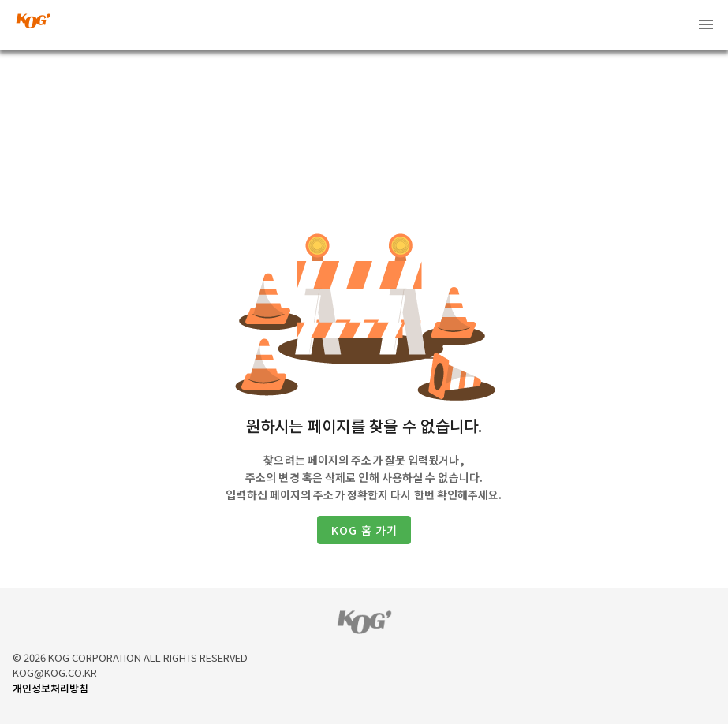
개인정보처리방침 (50, 688)
